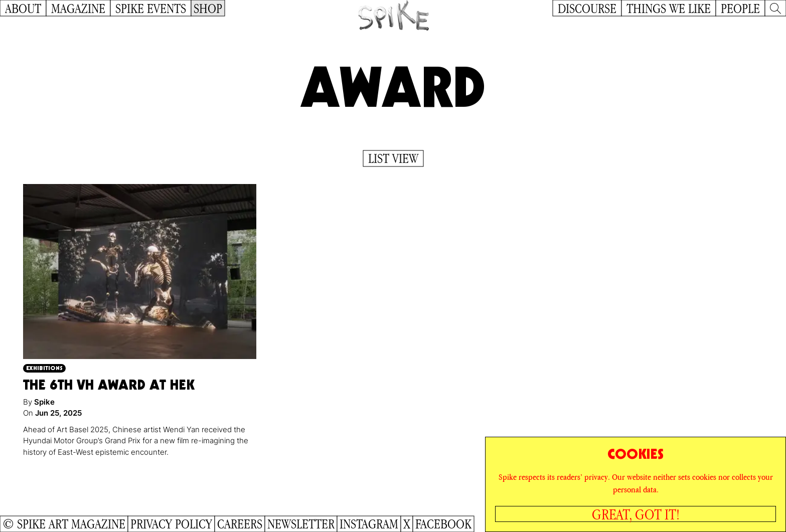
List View (393, 158)
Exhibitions (44, 368)
